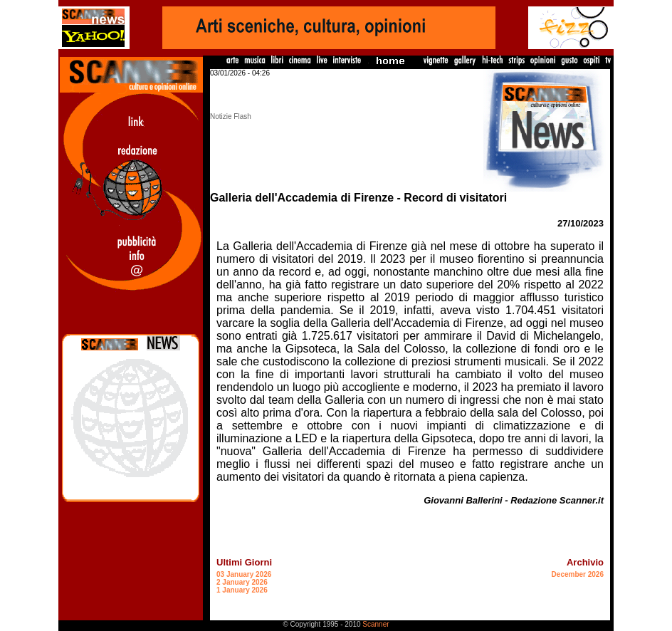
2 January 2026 (242, 582)
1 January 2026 (242, 590)
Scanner (376, 624)
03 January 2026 (244, 574)
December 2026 (578, 574)
